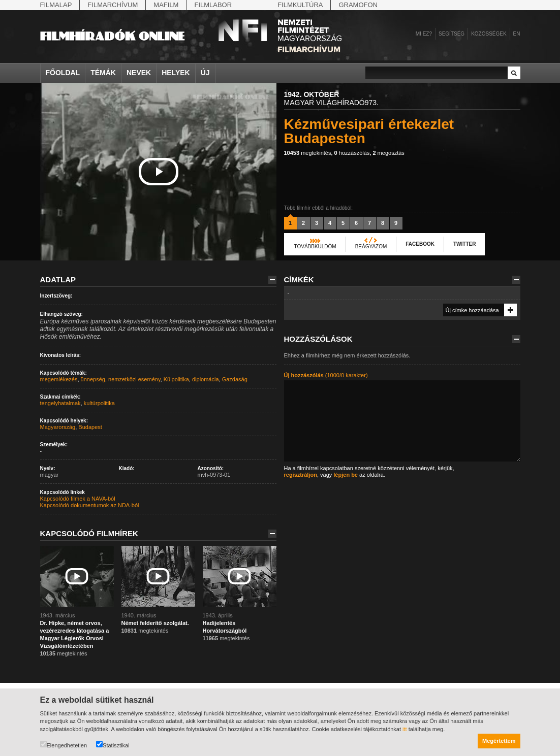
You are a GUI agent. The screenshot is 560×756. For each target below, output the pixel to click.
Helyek (176, 73)
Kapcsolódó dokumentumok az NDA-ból (90, 505)
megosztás (388, 153)
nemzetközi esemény (134, 379)
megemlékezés (59, 379)
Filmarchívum (113, 5)
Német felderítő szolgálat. (155, 623)
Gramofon (358, 5)
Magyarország (58, 427)
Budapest (90, 427)
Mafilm (166, 5)
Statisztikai (113, 745)
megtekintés (308, 153)
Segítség (452, 34)
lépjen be (346, 475)
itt (405, 729)
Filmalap (56, 5)
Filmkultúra (300, 5)
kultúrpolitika (99, 403)
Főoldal (63, 73)
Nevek (139, 73)
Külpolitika (176, 379)
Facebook (420, 244)
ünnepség (93, 379)
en (517, 34)
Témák (103, 73)
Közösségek (489, 34)
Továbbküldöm (315, 246)
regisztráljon (301, 475)
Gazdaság (235, 379)
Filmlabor (213, 5)
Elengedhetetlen (64, 745)
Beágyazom (371, 246)
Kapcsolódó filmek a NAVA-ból (78, 499)
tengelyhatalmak (60, 403)
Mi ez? (424, 34)
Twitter (464, 244)
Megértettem (499, 741)
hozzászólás (352, 153)
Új (205, 73)
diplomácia (206, 379)
